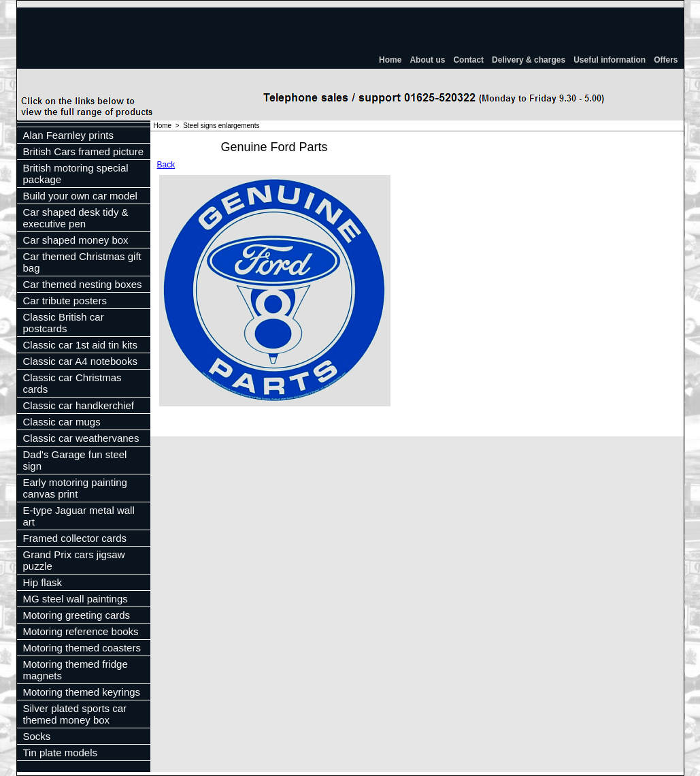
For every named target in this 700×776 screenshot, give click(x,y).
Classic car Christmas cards (72, 383)
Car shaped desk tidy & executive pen (76, 218)
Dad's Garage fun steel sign (75, 460)
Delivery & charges (529, 60)
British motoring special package (76, 174)
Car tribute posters (65, 301)
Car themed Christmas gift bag (82, 262)
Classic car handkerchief (79, 405)
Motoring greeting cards (77, 615)
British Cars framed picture (84, 151)
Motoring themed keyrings (82, 692)
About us (427, 60)
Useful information (610, 60)
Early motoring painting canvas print (75, 488)
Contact (468, 60)
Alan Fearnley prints (68, 135)
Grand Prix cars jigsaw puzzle (74, 560)
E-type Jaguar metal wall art (79, 516)
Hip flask (43, 582)
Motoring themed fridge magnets (76, 670)
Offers (666, 60)
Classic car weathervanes (81, 438)
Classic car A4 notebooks (80, 361)
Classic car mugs (62, 422)
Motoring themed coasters (82, 648)
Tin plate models (61, 753)
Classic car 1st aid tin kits (80, 345)
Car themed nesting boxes (83, 284)
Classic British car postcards (64, 323)
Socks (37, 736)
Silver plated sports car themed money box (75, 714)
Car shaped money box (76, 240)
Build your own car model (80, 196)
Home (390, 60)
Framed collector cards (75, 538)
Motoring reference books (81, 631)
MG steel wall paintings (76, 599)
